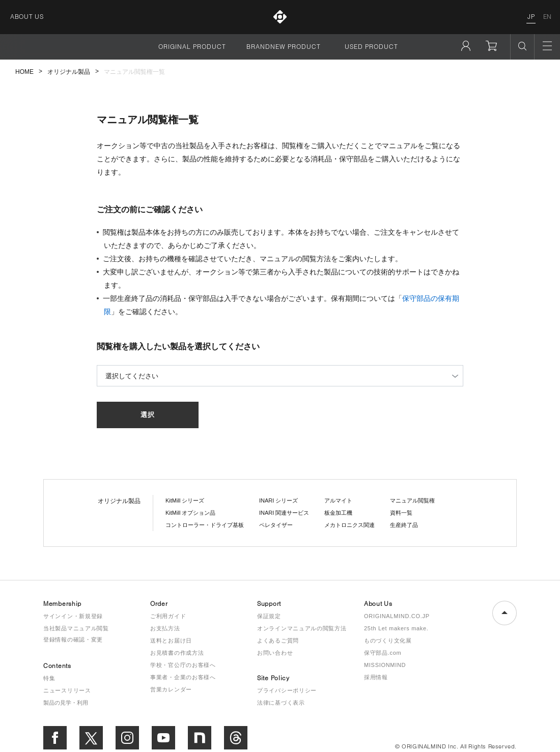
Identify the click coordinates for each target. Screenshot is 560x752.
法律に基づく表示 (281, 703)
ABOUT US (27, 17)
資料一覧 (401, 513)
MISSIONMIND (385, 665)
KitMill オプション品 (190, 513)
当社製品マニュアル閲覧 (76, 628)
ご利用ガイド (168, 616)
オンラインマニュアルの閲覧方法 (302, 628)
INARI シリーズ (278, 500)
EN (548, 17)
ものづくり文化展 (388, 640)
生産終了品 (404, 525)
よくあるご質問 (278, 640)
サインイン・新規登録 (73, 616)
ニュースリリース (67, 690)
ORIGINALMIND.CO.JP (397, 616)
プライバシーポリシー (287, 690)
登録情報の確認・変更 (73, 639)
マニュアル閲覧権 (412, 500)
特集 (49, 678)
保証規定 (269, 616)
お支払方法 (165, 628)
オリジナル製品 (69, 72)
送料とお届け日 (171, 640)
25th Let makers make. (396, 628)
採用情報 (376, 677)
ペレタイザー (276, 525)
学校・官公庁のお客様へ (183, 665)
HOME (24, 72)
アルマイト (338, 500)
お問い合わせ (275, 653)
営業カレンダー (171, 689)
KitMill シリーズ (185, 500)
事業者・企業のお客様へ (183, 677)
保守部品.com (383, 653)
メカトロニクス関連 (349, 525)
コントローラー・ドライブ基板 (205, 525)
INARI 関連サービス (284, 513)
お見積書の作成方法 (177, 653)
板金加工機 (338, 513)
